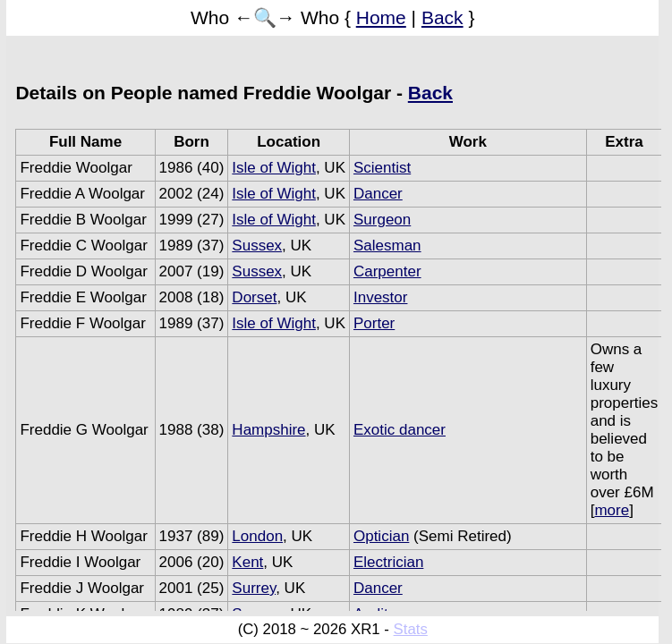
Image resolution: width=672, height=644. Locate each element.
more (612, 510)
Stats (411, 629)
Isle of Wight (274, 168)
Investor (380, 297)
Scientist (382, 168)
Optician (381, 536)
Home (381, 17)
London (257, 536)
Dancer (378, 194)
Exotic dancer (400, 430)
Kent (247, 562)
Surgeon (382, 220)
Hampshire (268, 430)
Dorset (254, 297)
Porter (374, 323)
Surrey (254, 588)
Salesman (387, 246)
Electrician (388, 562)
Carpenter (387, 271)
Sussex (257, 246)
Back (442, 17)
